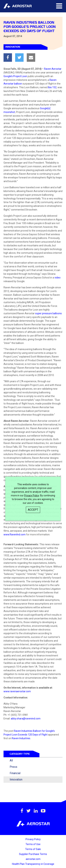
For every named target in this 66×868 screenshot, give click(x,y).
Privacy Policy (32, 495)
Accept (33, 510)
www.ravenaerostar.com (17, 691)
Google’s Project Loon (15, 76)
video (58, 278)
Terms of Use (33, 844)
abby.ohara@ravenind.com (26, 719)
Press (13, 767)
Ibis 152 (52, 87)
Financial (15, 773)
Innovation (16, 780)
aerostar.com (33, 859)
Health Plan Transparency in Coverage (33, 864)
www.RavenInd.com (15, 534)
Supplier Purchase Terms (33, 854)
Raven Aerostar (53, 69)
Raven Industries (21, 738)
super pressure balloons (48, 313)
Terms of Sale (33, 849)
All (11, 760)
